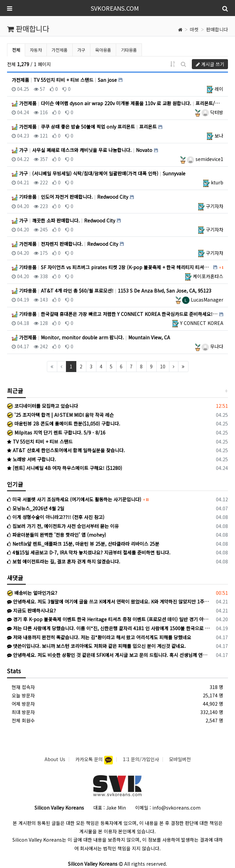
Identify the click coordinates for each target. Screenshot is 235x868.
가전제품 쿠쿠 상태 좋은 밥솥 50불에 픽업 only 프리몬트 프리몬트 (84, 127)
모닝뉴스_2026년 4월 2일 (36, 508)
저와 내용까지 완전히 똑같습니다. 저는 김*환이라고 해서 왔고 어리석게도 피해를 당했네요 (99, 637)
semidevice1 (205, 159)
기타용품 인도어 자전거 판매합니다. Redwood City (70, 197)
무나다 (212, 346)
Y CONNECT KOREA (202, 323)
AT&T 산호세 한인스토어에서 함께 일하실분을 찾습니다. (66, 450)
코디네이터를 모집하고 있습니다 (43, 406)
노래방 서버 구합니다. (31, 459)
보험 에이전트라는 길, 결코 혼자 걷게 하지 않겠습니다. (64, 561)
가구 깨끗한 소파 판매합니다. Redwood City (63, 220)
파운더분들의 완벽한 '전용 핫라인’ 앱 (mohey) (57, 535)
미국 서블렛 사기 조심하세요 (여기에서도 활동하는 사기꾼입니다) (74, 499)
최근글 (15, 391)
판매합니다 (217, 29)
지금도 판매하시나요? (31, 611)
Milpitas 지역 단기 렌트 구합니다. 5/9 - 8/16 (56, 432)
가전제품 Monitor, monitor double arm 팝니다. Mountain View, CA (91, 337)
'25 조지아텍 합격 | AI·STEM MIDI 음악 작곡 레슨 (60, 415)
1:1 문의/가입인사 (141, 759)
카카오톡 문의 (90, 759)
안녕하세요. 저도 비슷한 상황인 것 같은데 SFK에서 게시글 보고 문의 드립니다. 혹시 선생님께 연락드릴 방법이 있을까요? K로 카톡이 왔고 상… (109, 655)
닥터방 (212, 112)
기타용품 (129, 50)
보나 (219, 136)
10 (163, 366)
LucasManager (203, 300)
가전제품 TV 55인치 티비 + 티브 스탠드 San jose (64, 80)
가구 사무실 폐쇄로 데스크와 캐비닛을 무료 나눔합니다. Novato (82, 150)
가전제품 (60, 50)
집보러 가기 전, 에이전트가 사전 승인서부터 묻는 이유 (63, 526)
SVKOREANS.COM (115, 8)
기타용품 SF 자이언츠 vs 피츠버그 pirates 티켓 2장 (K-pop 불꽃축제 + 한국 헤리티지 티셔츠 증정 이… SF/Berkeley (112, 267)
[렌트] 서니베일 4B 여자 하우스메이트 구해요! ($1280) (65, 468)
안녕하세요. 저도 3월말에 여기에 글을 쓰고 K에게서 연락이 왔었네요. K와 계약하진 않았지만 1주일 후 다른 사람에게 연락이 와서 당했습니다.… (109, 601)
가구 (81, 50)
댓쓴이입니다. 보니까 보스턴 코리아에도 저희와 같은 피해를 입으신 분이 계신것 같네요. (96, 646)
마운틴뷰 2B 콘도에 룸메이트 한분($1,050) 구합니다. (64, 423)
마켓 (194, 29)
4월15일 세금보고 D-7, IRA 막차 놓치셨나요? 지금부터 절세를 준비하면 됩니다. (89, 552)
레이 (219, 89)
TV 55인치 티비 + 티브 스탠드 (40, 442)
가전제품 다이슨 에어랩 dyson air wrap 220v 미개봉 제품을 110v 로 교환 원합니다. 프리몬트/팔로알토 (117, 103)
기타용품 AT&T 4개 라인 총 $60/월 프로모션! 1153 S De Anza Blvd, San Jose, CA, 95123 (111, 291)
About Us (55, 759)
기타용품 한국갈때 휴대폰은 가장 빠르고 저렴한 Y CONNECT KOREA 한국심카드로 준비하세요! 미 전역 (115, 314)
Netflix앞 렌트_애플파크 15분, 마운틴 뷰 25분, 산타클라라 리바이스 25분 (83, 544)
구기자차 (215, 206)
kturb (217, 182)
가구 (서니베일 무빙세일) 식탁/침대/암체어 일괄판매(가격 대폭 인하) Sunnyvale (99, 173)
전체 (16, 50)
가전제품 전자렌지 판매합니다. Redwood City (65, 244)
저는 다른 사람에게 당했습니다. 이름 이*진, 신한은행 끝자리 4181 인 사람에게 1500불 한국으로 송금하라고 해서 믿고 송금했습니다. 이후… (109, 628)
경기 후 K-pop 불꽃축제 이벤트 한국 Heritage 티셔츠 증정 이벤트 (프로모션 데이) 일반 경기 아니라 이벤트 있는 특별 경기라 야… (109, 619)
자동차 (36, 50)
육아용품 (103, 50)
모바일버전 (180, 759)
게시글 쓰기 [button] (210, 64)
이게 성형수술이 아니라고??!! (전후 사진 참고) (56, 517)
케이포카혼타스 (208, 276)
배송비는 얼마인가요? (32, 593)
